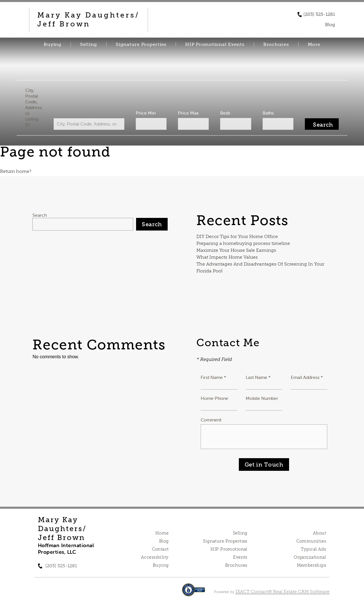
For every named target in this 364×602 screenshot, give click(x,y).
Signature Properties (141, 44)
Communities (311, 541)
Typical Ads (314, 549)
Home (162, 533)
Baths (267, 113)
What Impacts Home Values (227, 257)
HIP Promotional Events (215, 44)
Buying (53, 44)
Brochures (276, 44)
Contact (160, 549)
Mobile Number (262, 398)
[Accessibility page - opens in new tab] (194, 593)
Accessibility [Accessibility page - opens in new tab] (155, 557)
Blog (164, 541)
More (314, 44)
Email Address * (307, 377)
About (320, 533)
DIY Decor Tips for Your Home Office (237, 236)
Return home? (16, 171)
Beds (225, 113)
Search (40, 215)
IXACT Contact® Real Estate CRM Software (282, 592)
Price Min (146, 113)
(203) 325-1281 (319, 14)
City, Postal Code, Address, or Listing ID (35, 107)
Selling (89, 44)
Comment (211, 420)
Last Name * (258, 377)
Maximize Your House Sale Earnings (236, 250)
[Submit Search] (320, 124)
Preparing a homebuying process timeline (243, 243)
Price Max (188, 113)
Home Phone (214, 398)
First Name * (213, 377)
